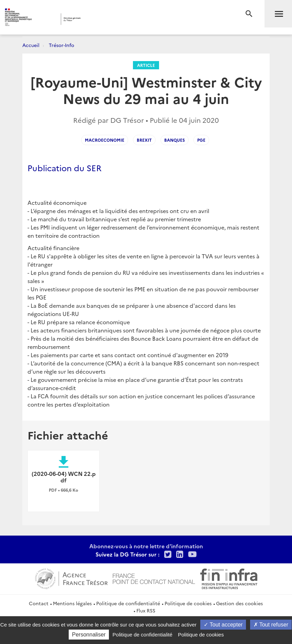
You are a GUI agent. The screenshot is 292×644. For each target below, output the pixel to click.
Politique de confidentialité (128, 603)
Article (146, 65)
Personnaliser (89, 635)
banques (175, 140)
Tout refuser (271, 625)
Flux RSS (146, 610)
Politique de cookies (188, 603)
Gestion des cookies (239, 603)
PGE (201, 140)
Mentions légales (72, 603)
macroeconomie (105, 140)
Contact (39, 603)
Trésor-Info (61, 45)
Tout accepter (223, 625)
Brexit (144, 140)
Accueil (31, 45)
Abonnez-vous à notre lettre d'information (146, 546)
